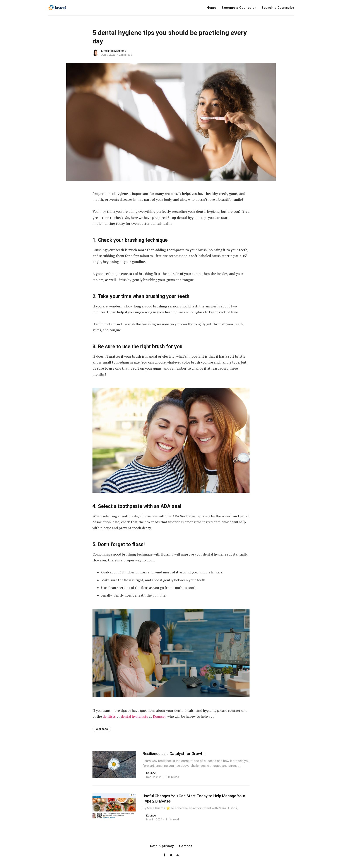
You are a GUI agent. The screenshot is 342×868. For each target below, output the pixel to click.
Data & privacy (162, 846)
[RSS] (178, 855)
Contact (186, 846)
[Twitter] (171, 855)
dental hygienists (134, 716)
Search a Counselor (278, 8)
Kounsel (159, 716)
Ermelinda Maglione (114, 51)
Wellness (102, 729)
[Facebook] (165, 855)
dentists (109, 716)
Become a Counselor (239, 8)
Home (211, 8)
